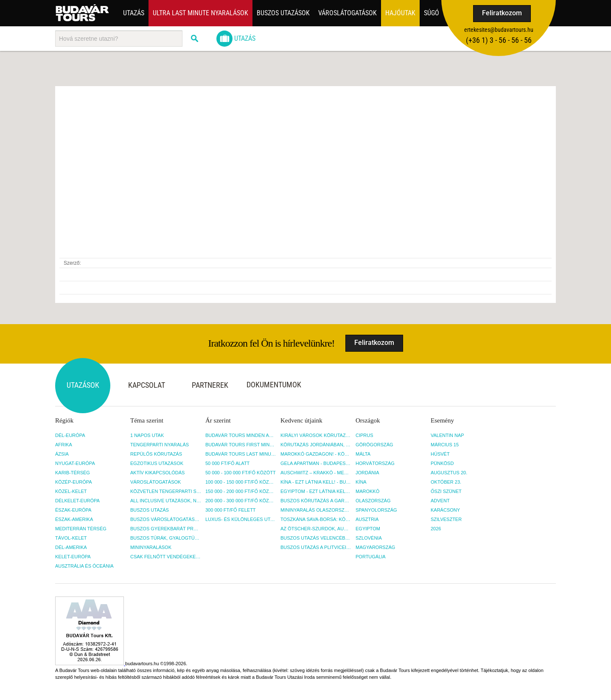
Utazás (134, 13)
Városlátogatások (348, 13)
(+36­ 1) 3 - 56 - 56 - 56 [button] (499, 40)
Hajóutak (400, 13)
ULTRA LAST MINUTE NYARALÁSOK (200, 13)
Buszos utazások (283, 13)
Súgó (432, 13)
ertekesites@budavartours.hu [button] (499, 30)
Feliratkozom (502, 13)
